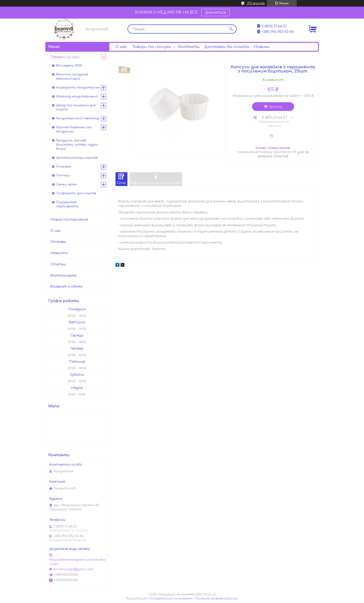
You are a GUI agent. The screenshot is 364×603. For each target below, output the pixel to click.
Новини (262, 47)
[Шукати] (231, 29)
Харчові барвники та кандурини (74, 129)
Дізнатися (216, 12)
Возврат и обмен (67, 287)
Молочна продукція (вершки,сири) (72, 77)
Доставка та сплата (227, 47)
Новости (59, 253)
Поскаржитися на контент (171, 599)
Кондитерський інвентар (78, 118)
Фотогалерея (63, 276)
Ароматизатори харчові (77, 158)
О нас (121, 47)
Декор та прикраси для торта (76, 107)
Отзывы (58, 242)
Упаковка (64, 167)
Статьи (58, 264)
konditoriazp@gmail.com (73, 569)
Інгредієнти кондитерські (78, 88)
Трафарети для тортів (76, 193)
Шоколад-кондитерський (77, 96)
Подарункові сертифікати (67, 204)
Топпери (63, 175)
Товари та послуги (151, 47)
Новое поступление (69, 220)
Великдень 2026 (69, 66)
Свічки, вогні (66, 184)
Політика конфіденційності (216, 599)
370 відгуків (256, 3)
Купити (276, 107)
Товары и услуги (65, 57)
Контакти (189, 47)
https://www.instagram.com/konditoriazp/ (77, 562)
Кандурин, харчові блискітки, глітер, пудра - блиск (78, 145)
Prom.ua (210, 594)
